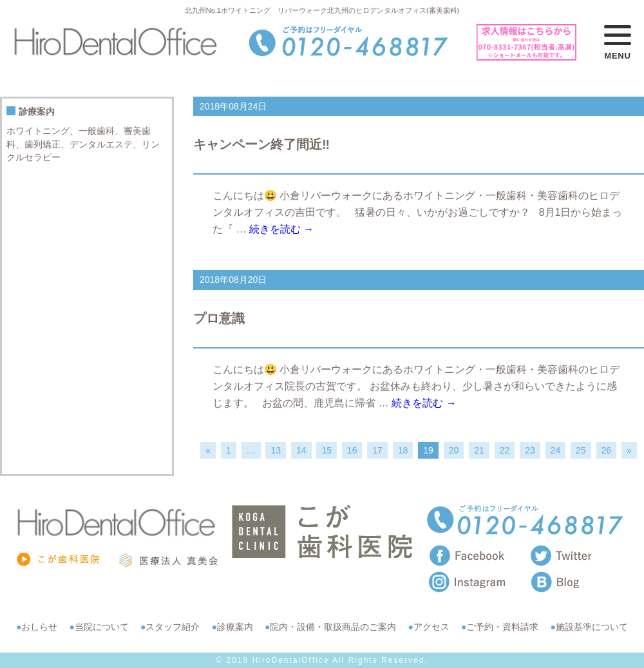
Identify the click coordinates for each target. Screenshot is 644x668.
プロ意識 (219, 318)
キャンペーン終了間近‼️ (261, 144)
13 (276, 450)
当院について (102, 627)
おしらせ (39, 627)
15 (327, 450)
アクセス (431, 627)
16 (352, 450)
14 (301, 450)
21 (479, 450)
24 (556, 450)
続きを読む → (281, 229)
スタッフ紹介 (173, 627)
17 (377, 450)
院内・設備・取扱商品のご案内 (333, 627)
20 (454, 450)
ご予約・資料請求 (502, 627)
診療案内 (235, 627)
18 (403, 450)
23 (530, 450)
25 (581, 450)
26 (607, 450)
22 (505, 450)
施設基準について (592, 627)
